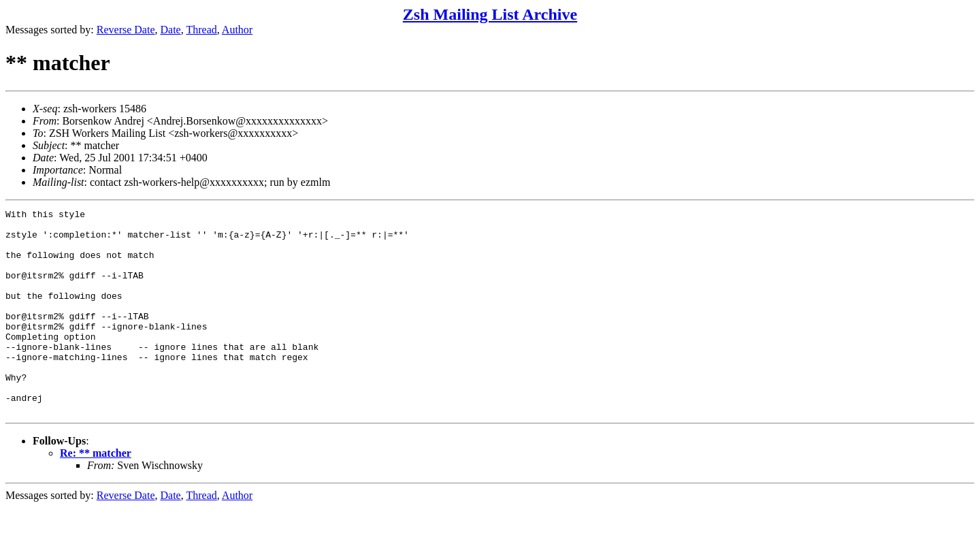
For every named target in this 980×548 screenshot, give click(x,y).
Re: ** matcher (96, 494)
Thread (201, 30)
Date (171, 30)
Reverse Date (126, 30)
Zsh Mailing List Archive (490, 14)
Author (237, 30)
